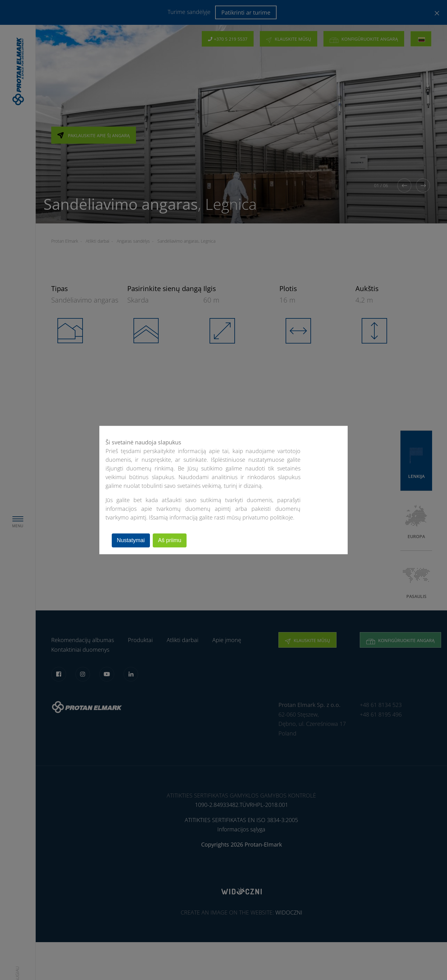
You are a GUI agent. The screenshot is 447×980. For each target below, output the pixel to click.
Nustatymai (132, 540)
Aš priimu (172, 540)
